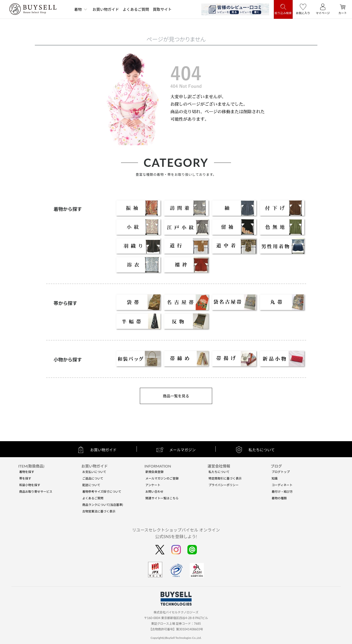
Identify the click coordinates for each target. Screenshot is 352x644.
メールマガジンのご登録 (162, 478)
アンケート (153, 485)
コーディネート (282, 485)
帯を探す (25, 478)
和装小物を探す (30, 485)
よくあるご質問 (136, 9)
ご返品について (93, 478)
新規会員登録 (154, 472)
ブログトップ (281, 472)
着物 (78, 9)
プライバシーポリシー (223, 485)
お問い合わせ (154, 492)
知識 (275, 478)
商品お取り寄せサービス (36, 492)
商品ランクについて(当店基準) (103, 505)
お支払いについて (94, 472)
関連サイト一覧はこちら (162, 498)
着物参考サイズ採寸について (102, 492)
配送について (91, 485)
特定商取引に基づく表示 (225, 478)
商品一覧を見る (176, 396)
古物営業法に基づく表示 (99, 511)
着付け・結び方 (282, 492)
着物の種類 (279, 498)
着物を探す (27, 472)
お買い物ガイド (106, 9)
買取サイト (162, 9)
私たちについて (219, 472)
